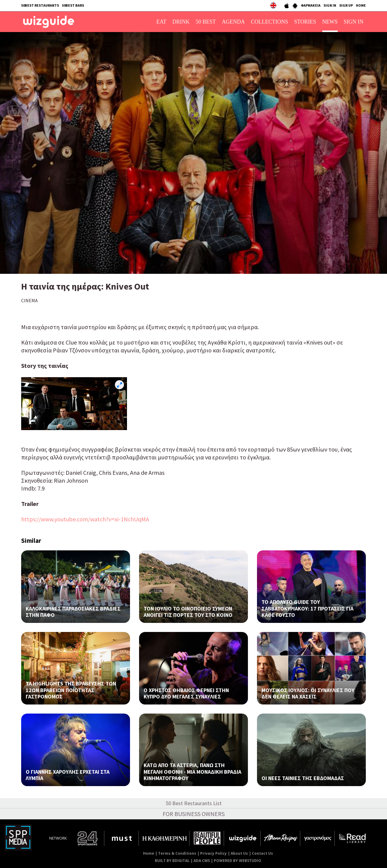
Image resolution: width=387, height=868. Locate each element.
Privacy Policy (213, 853)
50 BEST (206, 22)
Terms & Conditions (177, 853)
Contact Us (262, 853)
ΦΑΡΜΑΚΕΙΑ (311, 5)
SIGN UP (346, 5)
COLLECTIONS (270, 22)
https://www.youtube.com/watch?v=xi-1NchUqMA (85, 519)
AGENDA (233, 22)
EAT (161, 22)
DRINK (181, 22)
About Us (239, 853)
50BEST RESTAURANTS (40, 5)
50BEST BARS (73, 5)
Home (149, 853)
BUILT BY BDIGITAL (172, 861)
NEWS (330, 22)
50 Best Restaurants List (194, 803)
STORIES (305, 22)
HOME (361, 5)
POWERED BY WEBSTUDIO (237, 861)
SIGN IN (330, 5)
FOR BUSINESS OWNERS (194, 814)
